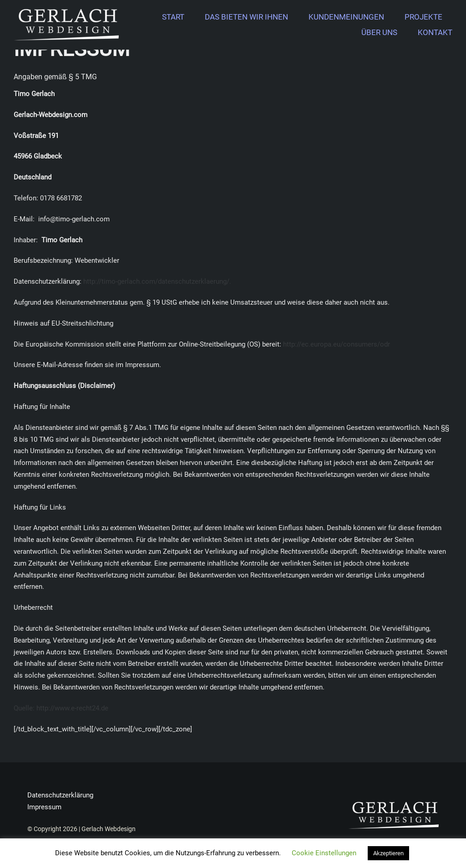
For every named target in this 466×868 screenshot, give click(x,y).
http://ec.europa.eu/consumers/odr (337, 344)
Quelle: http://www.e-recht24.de (61, 708)
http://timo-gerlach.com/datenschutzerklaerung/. (157, 281)
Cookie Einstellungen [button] (324, 853)
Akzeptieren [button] (388, 853)
